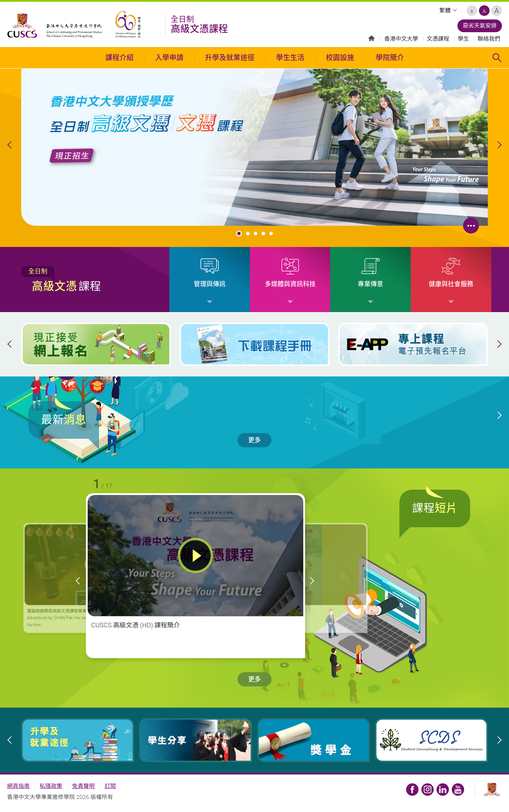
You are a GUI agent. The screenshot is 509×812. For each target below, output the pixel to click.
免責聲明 (83, 786)
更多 (255, 440)
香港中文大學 (401, 39)
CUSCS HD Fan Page (412, 790)
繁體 (445, 10)
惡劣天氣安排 (480, 26)
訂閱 (110, 786)
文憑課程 (438, 39)
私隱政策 (51, 786)
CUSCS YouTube (458, 790)
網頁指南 (18, 786)
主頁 (371, 38)
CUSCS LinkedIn (443, 790)
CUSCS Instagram (428, 790)
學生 (463, 39)
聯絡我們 (489, 39)
